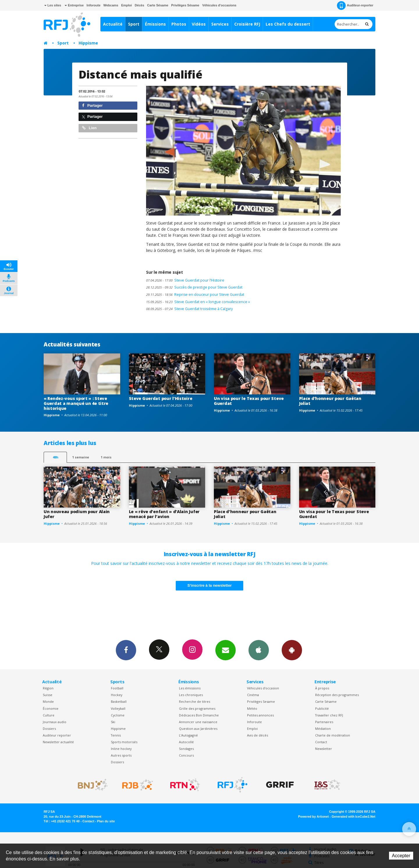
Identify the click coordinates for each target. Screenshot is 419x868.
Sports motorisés (124, 742)
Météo (252, 708)
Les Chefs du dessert (288, 24)
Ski (113, 722)
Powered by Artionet (314, 817)
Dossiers (49, 729)
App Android (292, 650)
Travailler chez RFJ (329, 715)
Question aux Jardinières (198, 729)
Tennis (116, 735)
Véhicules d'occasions (219, 5)
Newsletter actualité (58, 742)
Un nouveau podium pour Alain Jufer (77, 514)
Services (220, 24)
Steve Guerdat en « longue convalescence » (198, 302)
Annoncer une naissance (198, 722)
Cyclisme (118, 715)
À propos (322, 688)
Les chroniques (191, 695)
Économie (51, 708)
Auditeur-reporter (355, 6)
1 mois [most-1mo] (106, 457)
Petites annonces (260, 715)
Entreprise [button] (74, 5)
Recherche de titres (195, 701)
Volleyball (118, 708)
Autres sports (121, 755)
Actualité (113, 24)
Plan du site (106, 821)
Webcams (111, 5)
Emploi (126, 5)
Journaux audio (55, 722)
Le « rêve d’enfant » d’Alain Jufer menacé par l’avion (164, 514)
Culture (49, 715)
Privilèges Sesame (261, 701)
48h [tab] (55, 457)
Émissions (155, 24)
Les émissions (190, 688)
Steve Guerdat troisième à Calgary (189, 309)
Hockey (117, 695)
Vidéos (199, 24)
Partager (92, 105)
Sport (134, 24)
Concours (186, 755)
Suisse (48, 695)
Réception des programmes (337, 695)
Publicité (322, 708)
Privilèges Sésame (185, 5)
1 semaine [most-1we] (81, 457)
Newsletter (324, 749)
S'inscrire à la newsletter (210, 585)
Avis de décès (258, 735)
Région (48, 688)
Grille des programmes (197, 708)
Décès (139, 5)
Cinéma (253, 695)
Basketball (119, 701)
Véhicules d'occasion (263, 688)
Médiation (323, 729)
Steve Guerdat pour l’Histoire (185, 280)
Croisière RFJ (247, 24)
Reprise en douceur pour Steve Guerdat (195, 295)
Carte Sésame (158, 5)
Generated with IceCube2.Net (354, 817)
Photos (179, 24)
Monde (48, 701)
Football (117, 688)
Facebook (126, 650)
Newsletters (226, 650)
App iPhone (259, 650)
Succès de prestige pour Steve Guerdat (194, 287)
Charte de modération (333, 735)
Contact (321, 742)
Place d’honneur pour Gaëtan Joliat (330, 401)
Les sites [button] (53, 5)
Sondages (186, 749)
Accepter (401, 856)
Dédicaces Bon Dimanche (199, 715)
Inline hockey (121, 749)
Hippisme (88, 43)
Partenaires (324, 722)
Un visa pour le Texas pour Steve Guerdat (249, 401)
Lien (89, 128)
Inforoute (94, 5)
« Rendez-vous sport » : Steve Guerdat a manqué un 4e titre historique (76, 403)
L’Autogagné (188, 735)
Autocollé (186, 742)
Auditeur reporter (57, 735)
